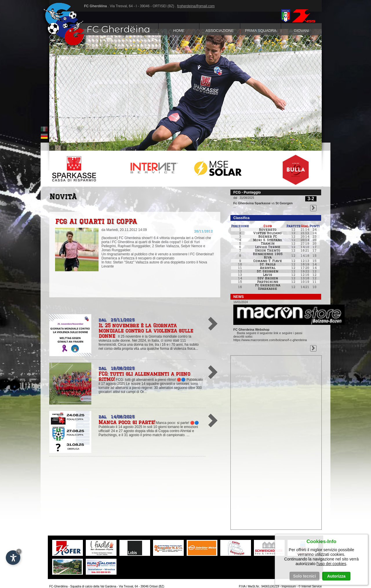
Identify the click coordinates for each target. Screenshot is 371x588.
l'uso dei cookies (331, 564)
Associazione (220, 31)
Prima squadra (261, 31)
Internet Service (312, 586)
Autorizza (336, 576)
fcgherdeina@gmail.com (196, 6)
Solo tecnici (304, 576)
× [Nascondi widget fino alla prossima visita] (19, 551)
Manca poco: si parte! (127, 422)
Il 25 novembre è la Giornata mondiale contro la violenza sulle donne (146, 331)
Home (179, 31)
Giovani (301, 31)
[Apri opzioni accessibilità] (13, 558)
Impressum (289, 586)
